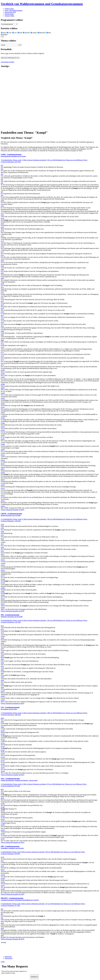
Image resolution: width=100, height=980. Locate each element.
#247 (2, 255)
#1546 (3, 764)
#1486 (3, 384)
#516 (2, 305)
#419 (2, 923)
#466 (2, 270)
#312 (2, 626)
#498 (2, 677)
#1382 (3, 807)
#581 (2, 684)
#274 (2, 539)
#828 (2, 793)
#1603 (3, 439)
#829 (2, 798)
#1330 (3, 757)
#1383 (3, 811)
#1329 (3, 754)
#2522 (3, 599)
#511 (2, 287)
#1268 (3, 889)
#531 (2, 315)
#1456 (3, 834)
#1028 (3, 696)
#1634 (3, 506)
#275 (2, 544)
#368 (2, 638)
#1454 (3, 825)
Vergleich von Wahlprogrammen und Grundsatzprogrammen (42, 4)
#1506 (3, 404)
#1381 (3, 804)
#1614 (3, 460)
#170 (2, 231)
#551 (2, 326)
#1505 (3, 398)
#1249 (3, 878)
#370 (2, 649)
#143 (2, 215)
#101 (2, 206)
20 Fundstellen (24, 620)
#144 (2, 218)
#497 (2, 673)
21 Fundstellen (24, 519)
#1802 (3, 595)
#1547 (3, 768)
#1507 (3, 407)
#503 (2, 551)
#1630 (3, 485)
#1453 (3, 819)
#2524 (3, 607)
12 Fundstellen (24, 784)
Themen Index (9, 14)
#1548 (3, 771)
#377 (2, 861)
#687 (2, 335)
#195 (2, 528)
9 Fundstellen (23, 852)
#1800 (3, 588)
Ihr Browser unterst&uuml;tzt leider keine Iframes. (15, 970)
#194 (2, 524)
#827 (2, 789)
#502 (2, 547)
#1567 (3, 413)
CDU (9, 33)
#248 (2, 261)
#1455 (3, 830)
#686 (2, 331)
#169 (2, 227)
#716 (2, 347)
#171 (2, 236)
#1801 (3, 592)
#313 (2, 629)
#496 (2, 670)
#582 (2, 688)
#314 (2, 633)
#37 (2, 165)
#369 (2, 643)
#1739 (3, 583)
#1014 (3, 570)
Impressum (8, 957)
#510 (2, 284)
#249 (2, 266)
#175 (2, 252)
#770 (2, 356)
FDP (20, 33)
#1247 (3, 870)
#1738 (3, 579)
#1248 (3, 875)
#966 (2, 727)
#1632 (3, 496)
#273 (2, 535)
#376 (2, 857)
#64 (2, 909)
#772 (2, 365)
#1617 (3, 469)
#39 (2, 174)
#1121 (3, 739)
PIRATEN (42, 33)
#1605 (3, 450)
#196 (2, 532)
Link (7, 53)
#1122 (3, 743)
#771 (2, 360)
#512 (2, 292)
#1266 (3, 882)
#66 (2, 918)
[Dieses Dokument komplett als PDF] (13, 510)
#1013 (3, 565)
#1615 (3, 464)
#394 (2, 656)
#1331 (3, 761)
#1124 (3, 750)
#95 (2, 179)
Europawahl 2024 (10, 12)
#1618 (3, 473)
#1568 (3, 418)
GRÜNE (26, 33)
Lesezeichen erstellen (7, 62)
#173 (2, 241)
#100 (2, 201)
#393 (2, 652)
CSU (15, 33)
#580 (2, 680)
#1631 (3, 488)
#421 (2, 936)
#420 (2, 928)
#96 (2, 183)
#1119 (3, 731)
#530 (2, 312)
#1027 (3, 691)
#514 (2, 298)
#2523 (3, 604)
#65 (2, 914)
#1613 (3, 455)
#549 (2, 319)
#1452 (3, 816)
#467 (2, 273)
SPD (49, 33)
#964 (2, 718)
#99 (2, 195)
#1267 (3, 885)
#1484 (3, 374)
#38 (2, 169)
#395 (2, 659)
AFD (4, 33)
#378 (2, 866)
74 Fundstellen (24, 160)
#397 (2, 666)
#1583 (3, 436)
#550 (2, 322)
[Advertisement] (9, 99)
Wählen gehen (9, 9)
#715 (2, 344)
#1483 (3, 370)
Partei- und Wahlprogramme (14, 10)
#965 (2, 722)
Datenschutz (9, 958)
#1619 (3, 480)
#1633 (3, 501)
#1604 (3, 444)
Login (3, 962)
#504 (2, 554)
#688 (2, 340)
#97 (2, 192)
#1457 (3, 839)
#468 (2, 278)
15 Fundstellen (24, 713)
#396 (2, 663)
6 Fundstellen (23, 904)
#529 (2, 308)
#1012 (3, 560)
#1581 (3, 427)
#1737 (3, 576)
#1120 (3, 734)
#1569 (3, 423)
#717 (2, 353)
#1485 (3, 377)
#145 (2, 224)
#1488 (3, 393)
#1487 (3, 388)
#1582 (3, 430)
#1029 (3, 700)
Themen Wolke (9, 16)
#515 (2, 301)
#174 (2, 247)
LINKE (34, 33)
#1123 (3, 746)
